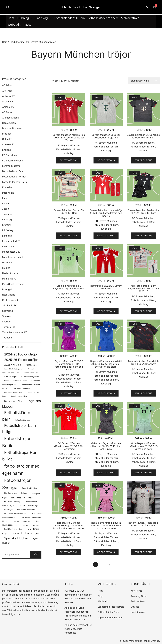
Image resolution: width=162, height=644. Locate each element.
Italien (5, 204)
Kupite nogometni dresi (110, 618)
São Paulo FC (10, 305)
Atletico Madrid (11, 118)
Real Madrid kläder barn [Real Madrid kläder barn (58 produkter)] (22, 521)
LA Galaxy (8, 230)
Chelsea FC (8, 144)
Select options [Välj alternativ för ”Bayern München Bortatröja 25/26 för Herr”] (69, 236)
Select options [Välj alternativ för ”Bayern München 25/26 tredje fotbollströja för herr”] (143, 160)
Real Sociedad (10, 300)
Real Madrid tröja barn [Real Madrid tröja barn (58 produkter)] (30, 525)
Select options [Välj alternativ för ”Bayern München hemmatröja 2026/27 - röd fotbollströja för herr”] (69, 160)
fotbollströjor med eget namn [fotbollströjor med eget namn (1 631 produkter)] (21, 470)
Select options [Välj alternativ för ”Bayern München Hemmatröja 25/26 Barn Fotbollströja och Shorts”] (106, 236)
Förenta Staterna (11, 166)
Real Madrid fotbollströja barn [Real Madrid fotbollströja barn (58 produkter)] (16, 514)
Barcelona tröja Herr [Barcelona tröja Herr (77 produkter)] (19, 396)
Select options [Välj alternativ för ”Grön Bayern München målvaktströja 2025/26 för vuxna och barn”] (143, 473)
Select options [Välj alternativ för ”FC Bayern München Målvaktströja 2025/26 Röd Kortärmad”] (69, 473)
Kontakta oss (138, 612)
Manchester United (13, 257)
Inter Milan (8, 193)
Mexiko (6, 268)
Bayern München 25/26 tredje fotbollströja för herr (143, 136)
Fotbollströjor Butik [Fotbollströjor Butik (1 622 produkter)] (16, 442)
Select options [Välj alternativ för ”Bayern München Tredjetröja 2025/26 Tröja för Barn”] (143, 236)
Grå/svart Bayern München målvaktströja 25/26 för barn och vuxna (106, 446)
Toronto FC (8, 327)
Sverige (6, 322)
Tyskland (7, 338)
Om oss (135, 607)
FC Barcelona (10, 155)
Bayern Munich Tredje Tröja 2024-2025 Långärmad (143, 524)
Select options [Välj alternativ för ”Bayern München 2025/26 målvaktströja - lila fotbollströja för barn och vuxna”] (69, 393)
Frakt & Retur (138, 601)
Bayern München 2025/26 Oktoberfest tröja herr (106, 136)
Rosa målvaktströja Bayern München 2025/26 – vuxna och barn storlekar (106, 526)
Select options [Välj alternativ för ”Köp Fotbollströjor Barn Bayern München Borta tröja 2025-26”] (143, 311)
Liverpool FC (9, 246)
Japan (6, 209)
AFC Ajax (7, 91)
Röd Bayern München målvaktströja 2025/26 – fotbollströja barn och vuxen (69, 526)
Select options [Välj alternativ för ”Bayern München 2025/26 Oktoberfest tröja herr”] (106, 160)
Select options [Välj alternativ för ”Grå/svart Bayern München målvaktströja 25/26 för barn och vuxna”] (106, 473)
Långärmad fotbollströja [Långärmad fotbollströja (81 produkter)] (22, 498)
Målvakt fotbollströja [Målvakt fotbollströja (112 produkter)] (28, 505)
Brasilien (7, 134)
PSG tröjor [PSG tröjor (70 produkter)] (8, 510)
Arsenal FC (8, 107)
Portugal (7, 289)
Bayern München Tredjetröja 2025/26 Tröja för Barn (143, 212)
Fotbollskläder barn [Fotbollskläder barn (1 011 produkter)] (16, 416)
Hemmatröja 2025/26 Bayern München (106, 287)
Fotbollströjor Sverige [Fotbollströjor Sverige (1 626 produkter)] (16, 484)
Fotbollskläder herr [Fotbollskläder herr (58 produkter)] (23, 420)
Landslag (43, 18)
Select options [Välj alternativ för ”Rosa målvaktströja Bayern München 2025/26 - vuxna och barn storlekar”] (106, 552)
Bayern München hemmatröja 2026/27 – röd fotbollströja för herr (69, 138)
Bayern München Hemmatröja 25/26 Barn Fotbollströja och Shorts (106, 213)
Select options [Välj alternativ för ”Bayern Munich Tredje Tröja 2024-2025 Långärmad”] (143, 552)
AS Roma (7, 112)
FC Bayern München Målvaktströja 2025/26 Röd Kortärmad (69, 446)
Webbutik (14, 25)
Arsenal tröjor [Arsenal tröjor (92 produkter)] (10, 377)
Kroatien (7, 225)
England (7, 150)
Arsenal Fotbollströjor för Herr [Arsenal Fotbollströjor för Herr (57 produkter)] (18, 371)
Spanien (7, 316)
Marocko (7, 262)
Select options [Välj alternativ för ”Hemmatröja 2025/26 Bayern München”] (106, 311)
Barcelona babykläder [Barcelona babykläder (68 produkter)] (30, 377)
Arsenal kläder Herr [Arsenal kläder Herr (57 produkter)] (31, 373)
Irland (5, 198)
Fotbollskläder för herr (103, 18)
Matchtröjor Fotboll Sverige (81, 7)
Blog (100, 596)
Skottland (7, 311)
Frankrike (7, 187)
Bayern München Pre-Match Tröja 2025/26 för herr (143, 363)
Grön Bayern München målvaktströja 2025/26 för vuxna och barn (143, 446)
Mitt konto (137, 591)
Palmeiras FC (9, 279)
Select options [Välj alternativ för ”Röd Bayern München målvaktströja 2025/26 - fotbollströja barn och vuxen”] (69, 552)
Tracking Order (139, 596)
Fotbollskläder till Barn (70, 18)
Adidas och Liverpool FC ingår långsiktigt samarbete (78, 629)
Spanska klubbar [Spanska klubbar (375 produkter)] (16, 538)
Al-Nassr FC (9, 96)
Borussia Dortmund (13, 128)
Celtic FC (7, 139)
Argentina (7, 101)
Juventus (7, 214)
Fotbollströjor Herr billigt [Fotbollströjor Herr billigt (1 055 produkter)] (20, 456)
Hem (11, 18)
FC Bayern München (69, 145)
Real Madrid (9, 295)
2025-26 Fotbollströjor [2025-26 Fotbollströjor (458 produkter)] (21, 360)
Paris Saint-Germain (13, 284)
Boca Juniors (9, 123)
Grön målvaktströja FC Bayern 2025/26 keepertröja (69, 287)
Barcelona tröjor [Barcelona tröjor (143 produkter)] (13, 401)
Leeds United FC (11, 241)
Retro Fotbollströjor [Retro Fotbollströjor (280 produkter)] (26, 533)
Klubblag (25, 18)
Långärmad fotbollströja (111, 607)
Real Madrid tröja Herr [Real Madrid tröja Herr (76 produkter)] (13, 529)
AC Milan (7, 85)
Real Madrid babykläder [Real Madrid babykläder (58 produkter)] (26, 510)
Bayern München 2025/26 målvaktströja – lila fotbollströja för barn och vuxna (69, 365)
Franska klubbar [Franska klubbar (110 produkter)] (30, 488)
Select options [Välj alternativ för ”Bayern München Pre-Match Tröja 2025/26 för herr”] (143, 393)
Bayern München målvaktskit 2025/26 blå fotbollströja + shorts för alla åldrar (106, 364)
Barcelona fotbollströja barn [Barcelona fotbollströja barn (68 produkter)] (15, 381)
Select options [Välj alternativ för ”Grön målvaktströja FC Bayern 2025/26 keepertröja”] (69, 311)
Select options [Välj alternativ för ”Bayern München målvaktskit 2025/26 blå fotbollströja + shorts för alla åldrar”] (106, 393)
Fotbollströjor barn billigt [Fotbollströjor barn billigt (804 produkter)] (19, 429)
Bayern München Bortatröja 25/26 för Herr (69, 212)
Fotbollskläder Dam (13, 171)
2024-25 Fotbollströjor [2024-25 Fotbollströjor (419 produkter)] (21, 354)
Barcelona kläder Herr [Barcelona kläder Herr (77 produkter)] (13, 392)
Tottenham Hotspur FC (15, 332)
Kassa (27, 25)
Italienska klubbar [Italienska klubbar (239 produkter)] (16, 493)
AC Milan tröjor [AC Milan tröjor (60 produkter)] (31, 365)
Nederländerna (10, 273)
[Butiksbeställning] (144, 81)
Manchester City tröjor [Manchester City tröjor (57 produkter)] (13, 502)
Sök (36, 554)
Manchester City (11, 252)
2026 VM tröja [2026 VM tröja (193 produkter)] (13, 365)
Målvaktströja (130, 18)
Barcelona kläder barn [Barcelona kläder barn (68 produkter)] (22, 388)
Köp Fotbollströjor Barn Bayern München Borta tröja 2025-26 (143, 289)
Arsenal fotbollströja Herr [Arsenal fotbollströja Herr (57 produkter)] (14, 369)
